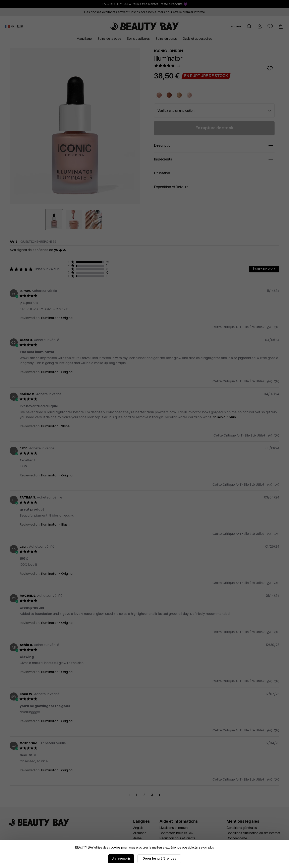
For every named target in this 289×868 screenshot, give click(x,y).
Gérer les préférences (159, 858)
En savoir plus (204, 847)
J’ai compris (121, 858)
